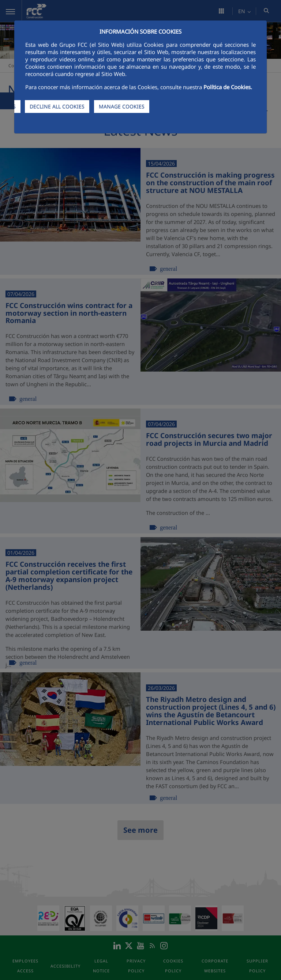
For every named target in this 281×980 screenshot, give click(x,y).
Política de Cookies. (228, 87)
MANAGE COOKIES (122, 107)
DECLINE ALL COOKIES (57, 107)
